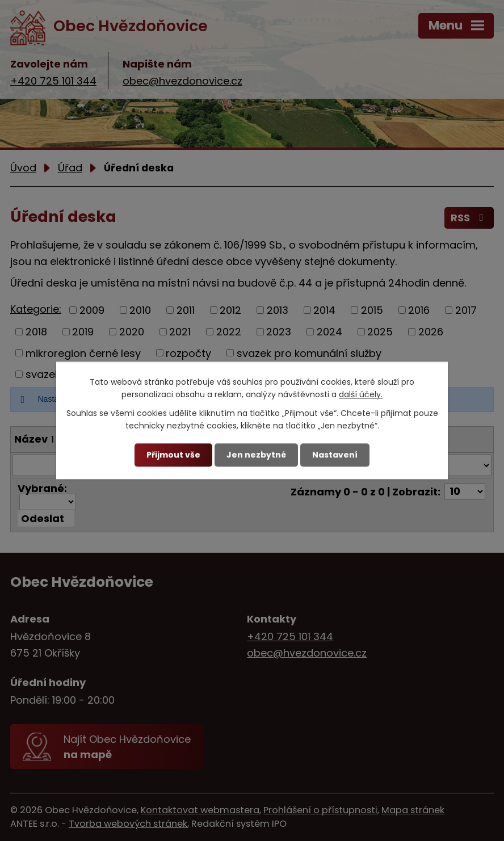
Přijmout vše (173, 455)
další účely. (361, 395)
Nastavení (335, 455)
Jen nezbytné (256, 455)
